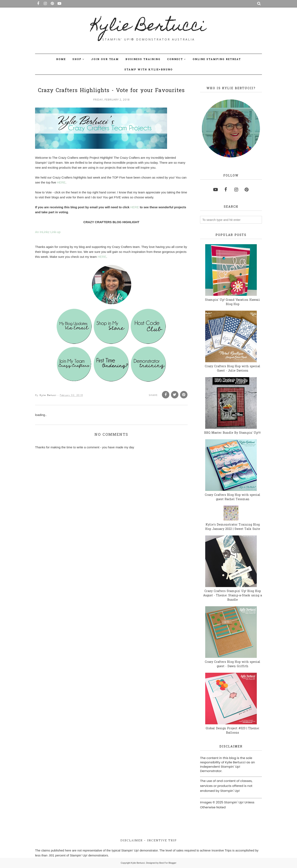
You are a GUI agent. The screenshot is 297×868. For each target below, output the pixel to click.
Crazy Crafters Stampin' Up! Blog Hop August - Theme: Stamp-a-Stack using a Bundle (233, 596)
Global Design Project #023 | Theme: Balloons (233, 731)
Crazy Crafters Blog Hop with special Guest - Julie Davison (233, 369)
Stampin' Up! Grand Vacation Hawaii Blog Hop (233, 302)
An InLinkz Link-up (48, 232)
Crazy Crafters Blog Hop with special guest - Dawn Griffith (233, 664)
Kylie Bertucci (149, 27)
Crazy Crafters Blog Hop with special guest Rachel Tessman (233, 497)
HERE (61, 182)
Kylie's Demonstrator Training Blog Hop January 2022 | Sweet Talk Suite (233, 527)
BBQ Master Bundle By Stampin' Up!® (233, 433)
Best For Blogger (168, 863)
